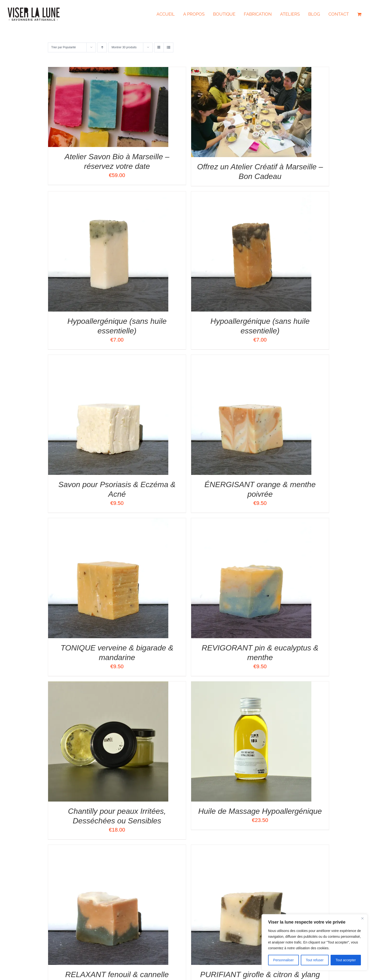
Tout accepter (346, 960)
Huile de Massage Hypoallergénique (260, 811)
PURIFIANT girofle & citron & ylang (260, 974)
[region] (314, 942)
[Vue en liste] (168, 47)
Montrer (124, 47)
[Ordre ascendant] (102, 47)
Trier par (63, 47)
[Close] (362, 918)
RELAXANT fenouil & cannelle (117, 974)
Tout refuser (315, 960)
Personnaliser (283, 960)
